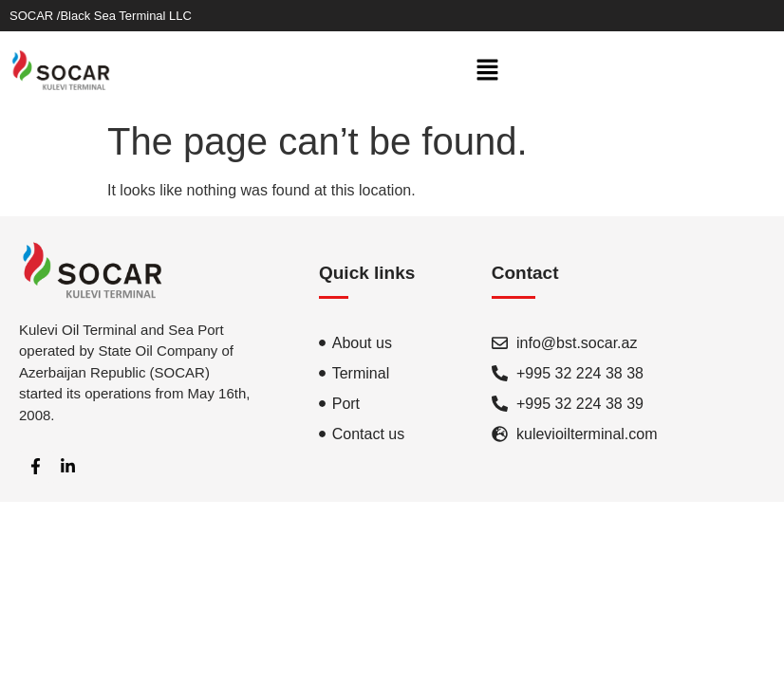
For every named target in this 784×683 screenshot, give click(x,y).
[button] (488, 71)
